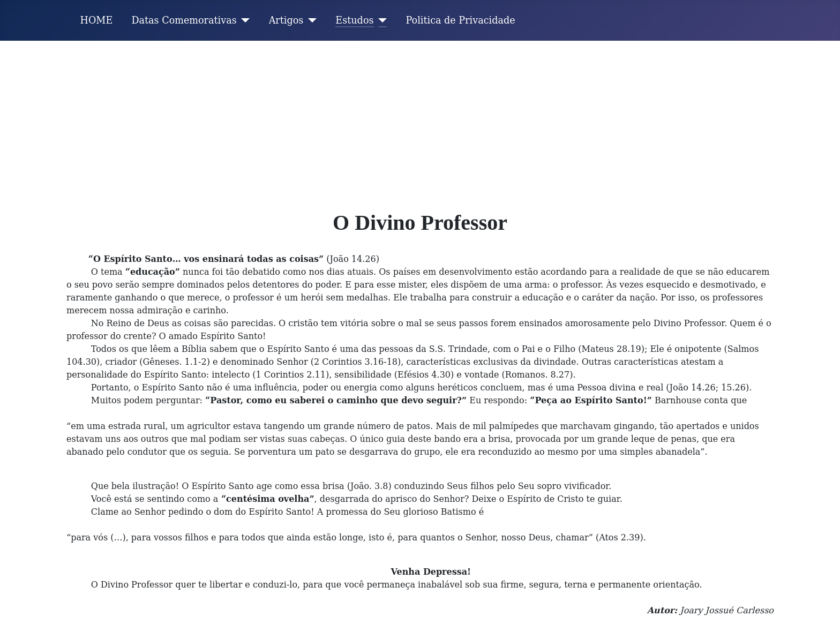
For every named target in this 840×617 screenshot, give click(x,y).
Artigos (286, 20)
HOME (97, 20)
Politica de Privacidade (461, 20)
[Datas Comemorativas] (243, 20)
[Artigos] (310, 20)
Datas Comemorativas (184, 20)
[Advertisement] (420, 121)
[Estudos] (381, 20)
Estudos (354, 20)
